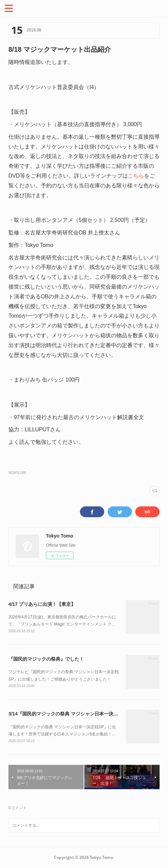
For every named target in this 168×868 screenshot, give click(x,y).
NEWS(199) (17, 473)
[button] (9, 8)
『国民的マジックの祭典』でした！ (46, 659)
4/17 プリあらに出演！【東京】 (42, 604)
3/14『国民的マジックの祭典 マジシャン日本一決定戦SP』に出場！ (81, 714)
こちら (136, 176)
